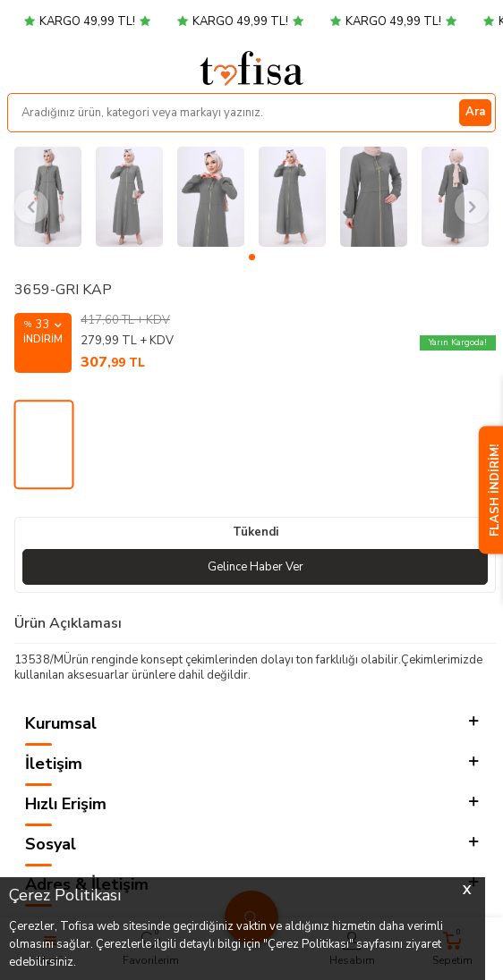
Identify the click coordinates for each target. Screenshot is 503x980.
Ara (475, 112)
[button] (252, 257)
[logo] (251, 68)
